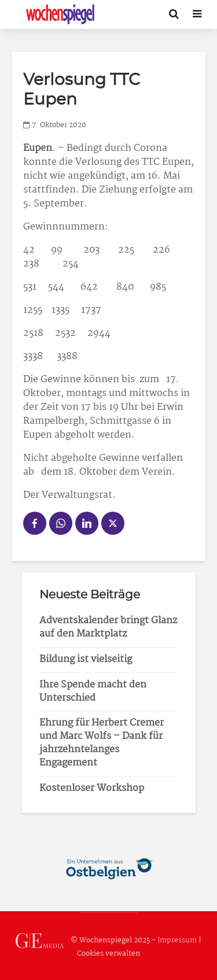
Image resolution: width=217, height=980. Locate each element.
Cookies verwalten (108, 954)
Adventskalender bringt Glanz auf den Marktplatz (108, 627)
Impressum (177, 940)
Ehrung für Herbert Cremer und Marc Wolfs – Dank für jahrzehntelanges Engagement (102, 743)
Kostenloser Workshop (92, 788)
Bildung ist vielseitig (86, 659)
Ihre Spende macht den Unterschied (93, 691)
